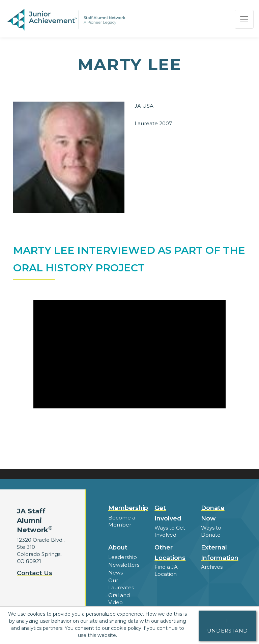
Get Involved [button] (168, 513)
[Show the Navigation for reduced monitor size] (244, 19)
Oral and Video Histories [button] (119, 602)
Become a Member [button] (122, 521)
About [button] (118, 547)
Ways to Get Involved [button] (170, 531)
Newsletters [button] (124, 565)
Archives (212, 567)
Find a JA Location (166, 570)
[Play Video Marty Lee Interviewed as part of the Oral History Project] (129, 354)
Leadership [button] (123, 557)
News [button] (116, 573)
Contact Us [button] (35, 573)
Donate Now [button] (213, 513)
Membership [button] (128, 508)
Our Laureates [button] (121, 584)
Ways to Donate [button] (211, 531)
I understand (228, 626)
